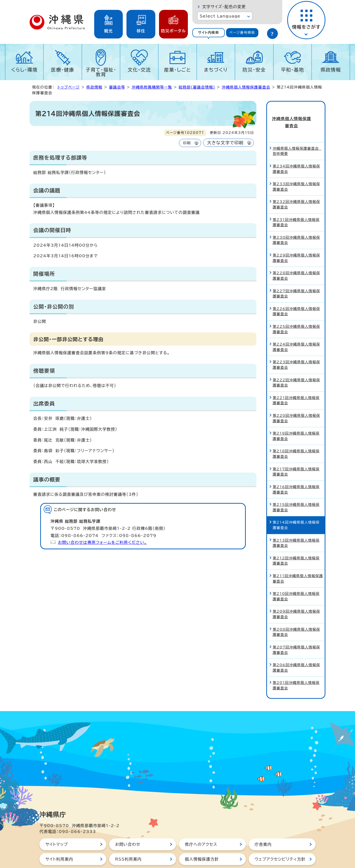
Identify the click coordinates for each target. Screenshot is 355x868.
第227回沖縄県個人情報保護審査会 (296, 277)
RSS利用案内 (128, 843)
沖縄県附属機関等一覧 (152, 87)
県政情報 (331, 70)
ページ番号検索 (242, 33)
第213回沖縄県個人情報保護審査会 (296, 527)
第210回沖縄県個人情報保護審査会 (296, 580)
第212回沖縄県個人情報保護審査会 (296, 545)
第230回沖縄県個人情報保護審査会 (296, 224)
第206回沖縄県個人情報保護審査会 (296, 652)
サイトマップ (57, 828)
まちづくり (216, 70)
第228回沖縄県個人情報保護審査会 (296, 260)
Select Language (220, 16)
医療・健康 (63, 70)
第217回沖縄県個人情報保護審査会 (296, 455)
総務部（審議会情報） (197, 87)
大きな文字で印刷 (225, 143)
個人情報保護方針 (202, 843)
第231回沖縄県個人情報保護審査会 (296, 206)
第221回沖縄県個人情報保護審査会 (296, 384)
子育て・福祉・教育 (101, 72)
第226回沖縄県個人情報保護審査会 (296, 295)
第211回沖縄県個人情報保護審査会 (298, 563)
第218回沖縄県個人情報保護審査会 (296, 438)
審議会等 (117, 87)
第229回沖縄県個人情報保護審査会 (296, 242)
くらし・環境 (24, 70)
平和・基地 (292, 70)
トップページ (69, 87)
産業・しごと (177, 70)
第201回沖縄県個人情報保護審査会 (296, 669)
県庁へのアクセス (201, 828)
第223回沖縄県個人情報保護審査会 (296, 349)
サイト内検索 (208, 33)
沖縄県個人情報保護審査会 (246, 87)
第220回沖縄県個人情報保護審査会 (296, 402)
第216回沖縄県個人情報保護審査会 (296, 473)
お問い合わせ (128, 828)
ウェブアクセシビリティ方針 (280, 843)
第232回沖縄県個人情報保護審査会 (296, 188)
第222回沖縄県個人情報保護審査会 (296, 366)
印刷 (187, 143)
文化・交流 (139, 70)
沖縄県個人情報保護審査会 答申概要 (297, 135)
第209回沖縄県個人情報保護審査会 (296, 598)
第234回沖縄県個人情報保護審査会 (296, 153)
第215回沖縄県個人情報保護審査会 (296, 491)
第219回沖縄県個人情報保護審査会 (296, 420)
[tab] (209, 33)
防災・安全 (254, 70)
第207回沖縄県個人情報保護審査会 (296, 634)
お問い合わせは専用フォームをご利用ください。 (102, 542)
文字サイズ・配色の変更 (224, 7)
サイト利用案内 (59, 843)
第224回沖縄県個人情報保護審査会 (296, 331)
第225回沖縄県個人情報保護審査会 (296, 313)
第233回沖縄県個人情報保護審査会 (296, 171)
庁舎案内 (263, 828)
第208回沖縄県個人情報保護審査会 (296, 616)
